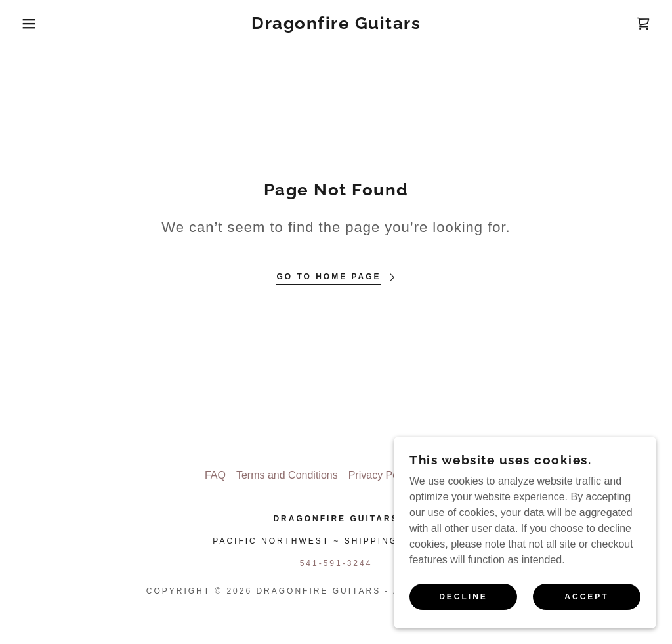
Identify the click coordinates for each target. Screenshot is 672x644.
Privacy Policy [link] (381, 475)
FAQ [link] (215, 475)
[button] (33, 24)
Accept (586, 597)
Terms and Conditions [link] (287, 475)
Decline (463, 597)
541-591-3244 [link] (336, 563)
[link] (336, 25)
